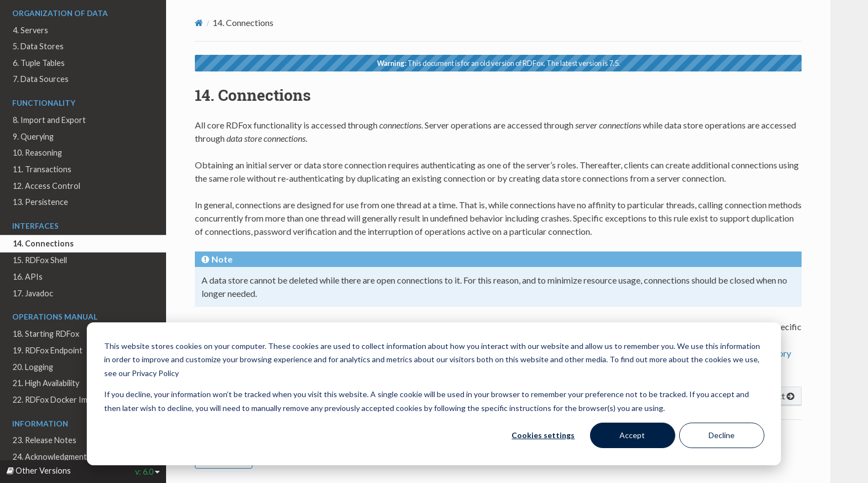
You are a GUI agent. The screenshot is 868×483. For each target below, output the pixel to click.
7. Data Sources (41, 79)
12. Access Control (46, 186)
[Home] (199, 23)
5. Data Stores (38, 46)
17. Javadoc (33, 293)
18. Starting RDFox (46, 334)
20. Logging (33, 367)
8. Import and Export (49, 120)
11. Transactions (42, 169)
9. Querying (33, 137)
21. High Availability (46, 383)
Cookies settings (543, 435)
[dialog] (434, 394)
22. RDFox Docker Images (58, 400)
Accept (632, 435)
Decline (722, 435)
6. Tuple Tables (39, 63)
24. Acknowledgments (52, 457)
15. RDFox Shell (40, 260)
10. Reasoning (37, 153)
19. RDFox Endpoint (48, 350)
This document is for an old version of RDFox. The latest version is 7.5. (498, 63)
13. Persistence (40, 202)
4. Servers (30, 30)
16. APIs (28, 277)
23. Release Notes (45, 440)
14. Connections (43, 243)
